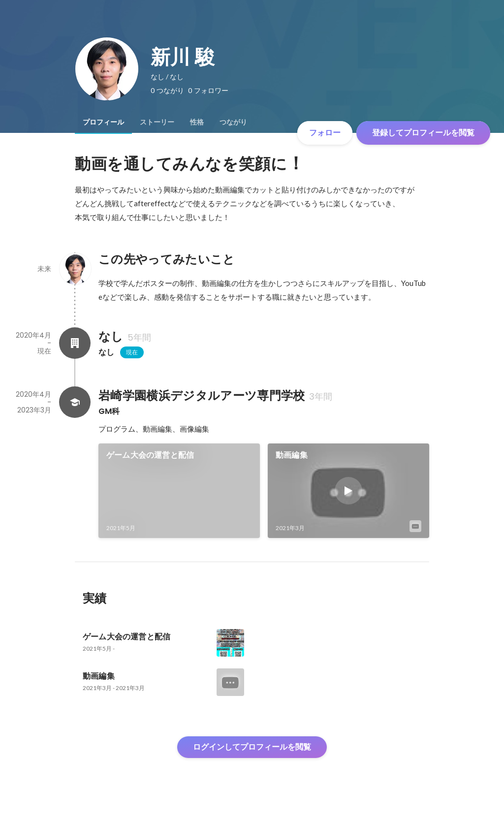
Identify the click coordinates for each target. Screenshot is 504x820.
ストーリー (157, 122)
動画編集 (292, 455)
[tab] (103, 122)
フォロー (325, 133)
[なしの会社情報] (75, 343)
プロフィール (103, 122)
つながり (233, 122)
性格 (197, 122)
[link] (179, 491)
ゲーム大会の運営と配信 (150, 455)
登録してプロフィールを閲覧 (423, 133)
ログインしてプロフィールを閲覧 (252, 747)
